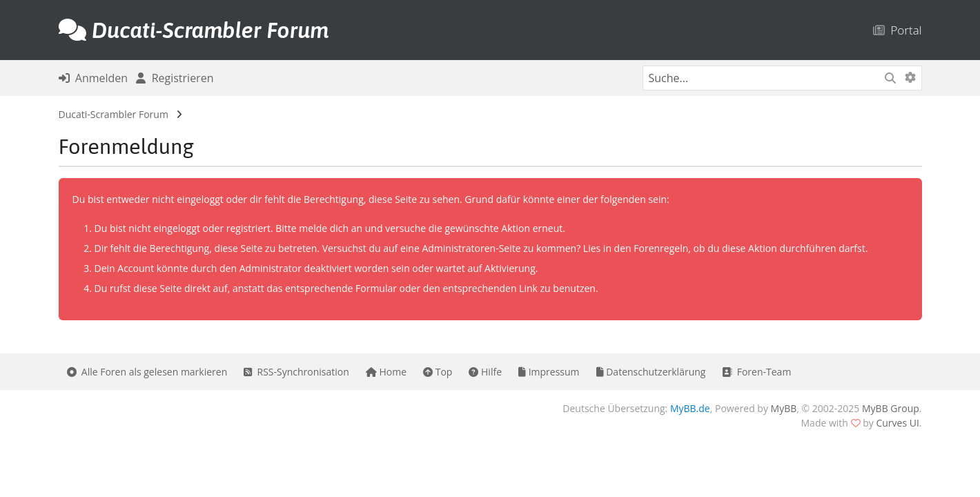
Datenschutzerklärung (651, 372)
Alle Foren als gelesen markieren (147, 372)
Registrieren (175, 78)
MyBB (784, 408)
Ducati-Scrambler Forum (114, 114)
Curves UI (897, 423)
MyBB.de (690, 408)
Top (438, 372)
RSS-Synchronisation (296, 372)
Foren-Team (756, 372)
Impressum (549, 372)
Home (386, 372)
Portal (898, 30)
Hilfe (485, 372)
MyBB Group (891, 408)
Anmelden (94, 78)
